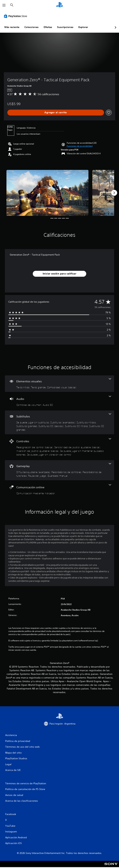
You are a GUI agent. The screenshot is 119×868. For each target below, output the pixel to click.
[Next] (114, 193)
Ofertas (48, 27)
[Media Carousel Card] (47, 193)
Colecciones (31, 27)
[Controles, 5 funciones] (59, 447)
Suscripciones (65, 27)
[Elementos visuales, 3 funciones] (59, 384)
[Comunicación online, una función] (59, 490)
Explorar (83, 27)
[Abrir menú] (4, 5)
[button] (80, 146)
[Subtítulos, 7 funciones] (59, 422)
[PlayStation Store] (16, 16)
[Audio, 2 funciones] (59, 401)
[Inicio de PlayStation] (60, 5)
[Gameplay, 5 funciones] (59, 470)
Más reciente (12, 27)
